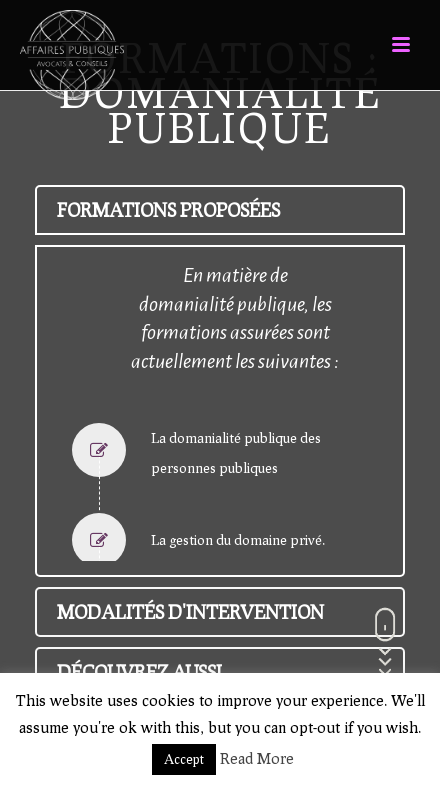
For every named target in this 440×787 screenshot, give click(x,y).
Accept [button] (184, 759)
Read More (257, 758)
